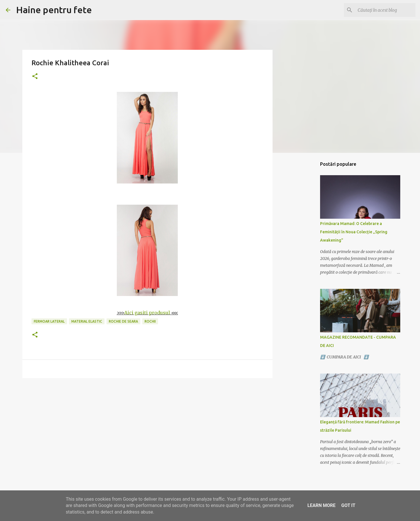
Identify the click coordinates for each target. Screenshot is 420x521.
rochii (150, 321)
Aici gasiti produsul (147, 313)
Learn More (322, 505)
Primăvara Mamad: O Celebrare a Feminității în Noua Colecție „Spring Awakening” (354, 232)
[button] (35, 77)
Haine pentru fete (54, 10)
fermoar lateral (49, 321)
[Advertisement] (147, 427)
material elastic (87, 321)
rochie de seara (123, 321)
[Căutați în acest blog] (385, 10)
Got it (348, 505)
